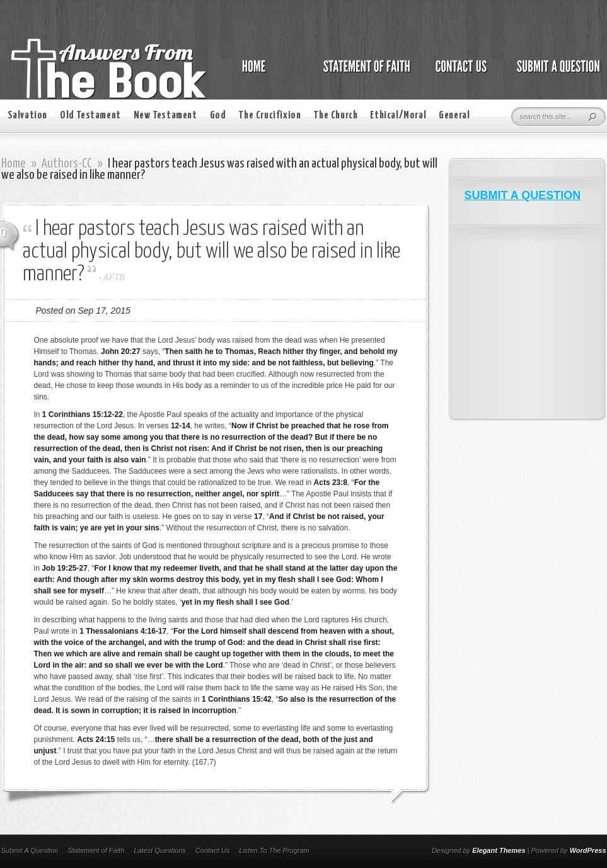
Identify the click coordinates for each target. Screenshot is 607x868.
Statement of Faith (96, 850)
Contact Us (212, 850)
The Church (335, 116)
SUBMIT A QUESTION (523, 195)
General (454, 116)
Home (14, 164)
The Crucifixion (269, 116)
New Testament (165, 116)
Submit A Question (30, 850)
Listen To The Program (274, 850)
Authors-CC (67, 164)
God (218, 116)
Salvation (27, 116)
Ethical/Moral (398, 116)
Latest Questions (160, 850)
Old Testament (90, 116)
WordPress (588, 850)
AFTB (114, 277)
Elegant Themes (499, 850)
